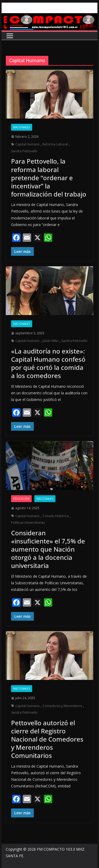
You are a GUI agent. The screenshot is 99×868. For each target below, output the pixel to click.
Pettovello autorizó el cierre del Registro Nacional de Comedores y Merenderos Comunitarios (47, 739)
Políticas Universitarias (28, 523)
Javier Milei (50, 341)
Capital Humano (27, 144)
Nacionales (22, 127)
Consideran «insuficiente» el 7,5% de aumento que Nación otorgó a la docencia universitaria (48, 549)
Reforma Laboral (55, 144)
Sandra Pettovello (24, 151)
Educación (21, 499)
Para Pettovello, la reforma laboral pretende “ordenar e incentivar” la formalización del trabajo (49, 178)
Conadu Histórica (56, 516)
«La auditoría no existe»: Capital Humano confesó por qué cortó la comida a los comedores (48, 363)
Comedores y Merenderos (62, 706)
